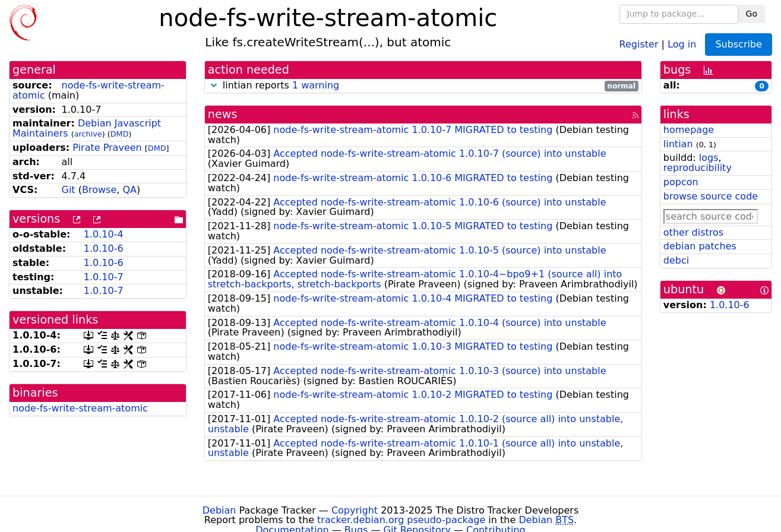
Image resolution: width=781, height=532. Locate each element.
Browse (99, 190)
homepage (689, 130)
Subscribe (739, 44)
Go (752, 14)
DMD (120, 134)
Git (69, 190)
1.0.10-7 (104, 277)
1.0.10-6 (104, 248)
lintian (678, 144)
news (223, 114)
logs (709, 158)
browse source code (711, 196)
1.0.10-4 (104, 234)
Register (639, 44)
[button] (214, 85)
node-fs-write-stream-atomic (88, 90)
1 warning (316, 85)
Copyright (355, 510)
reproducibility (698, 168)
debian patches (700, 246)
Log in (682, 44)
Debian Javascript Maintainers (87, 128)
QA (129, 190)
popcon (681, 182)
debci (676, 260)
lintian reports (423, 86)
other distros (693, 232)
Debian (219, 510)
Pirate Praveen (107, 148)
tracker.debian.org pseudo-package (401, 520)
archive (88, 134)
